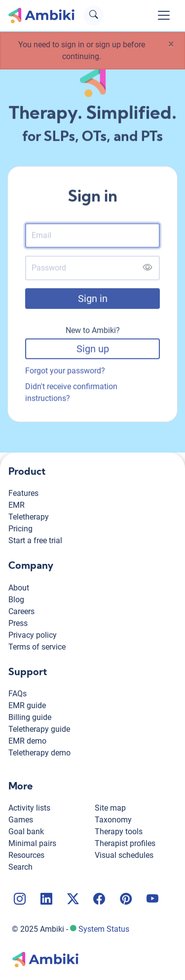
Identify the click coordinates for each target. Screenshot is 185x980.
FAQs (18, 694)
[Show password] (147, 269)
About (19, 588)
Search (20, 867)
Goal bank (26, 832)
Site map (110, 808)
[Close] (171, 44)
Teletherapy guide (39, 729)
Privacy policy (33, 635)
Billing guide (30, 717)
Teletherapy (29, 517)
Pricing (20, 529)
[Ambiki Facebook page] (98, 900)
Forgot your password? (65, 371)
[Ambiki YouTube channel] (151, 900)
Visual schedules (124, 855)
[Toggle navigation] (164, 15)
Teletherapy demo (39, 753)
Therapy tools (119, 832)
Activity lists (29, 808)
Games (21, 820)
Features (23, 493)
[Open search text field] (93, 16)
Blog (16, 600)
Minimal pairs (32, 843)
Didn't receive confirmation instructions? (71, 393)
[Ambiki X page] (72, 900)
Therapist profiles (125, 843)
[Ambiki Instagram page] (19, 900)
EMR (17, 505)
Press (18, 623)
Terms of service (37, 647)
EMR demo (27, 741)
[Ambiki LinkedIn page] (45, 900)
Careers (21, 611)
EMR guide (27, 705)
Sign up (93, 349)
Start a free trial (35, 540)
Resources (26, 855)
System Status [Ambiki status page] (104, 929)
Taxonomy (113, 820)
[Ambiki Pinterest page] (125, 900)
